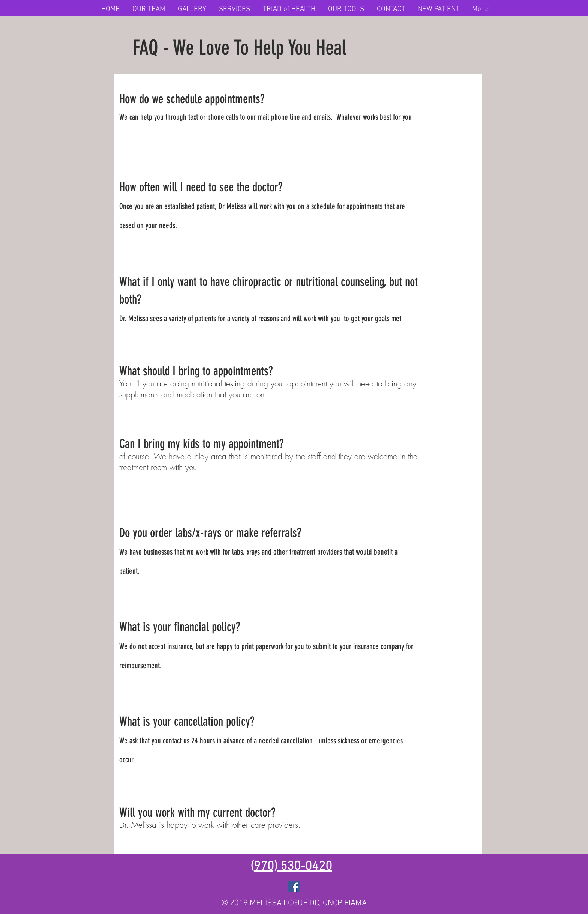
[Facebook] (294, 887)
